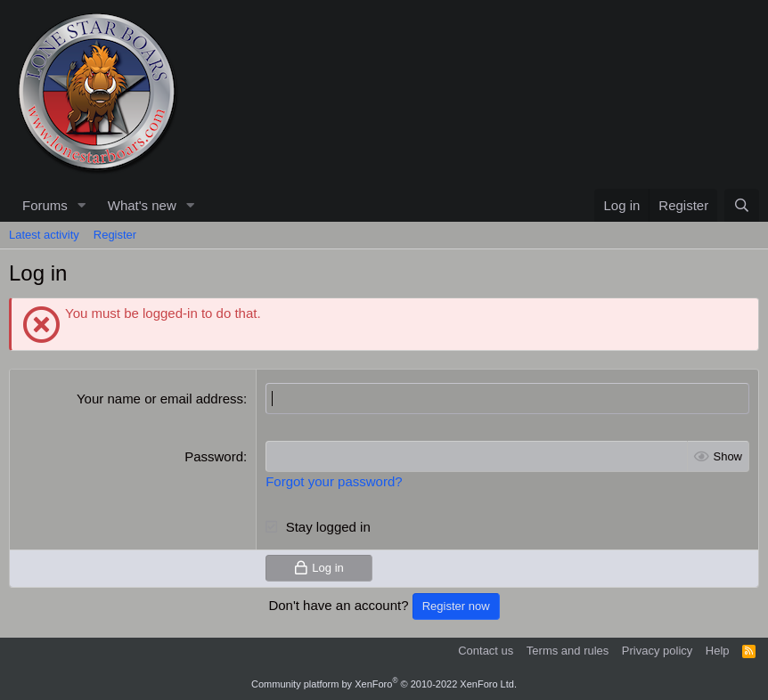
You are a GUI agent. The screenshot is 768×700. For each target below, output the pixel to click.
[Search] (742, 205)
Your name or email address (160, 399)
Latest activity (44, 235)
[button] (82, 205)
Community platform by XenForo (384, 684)
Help (718, 651)
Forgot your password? (334, 481)
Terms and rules (568, 651)
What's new (142, 205)
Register (115, 235)
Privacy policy (657, 651)
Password (214, 456)
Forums (45, 205)
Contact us (486, 651)
